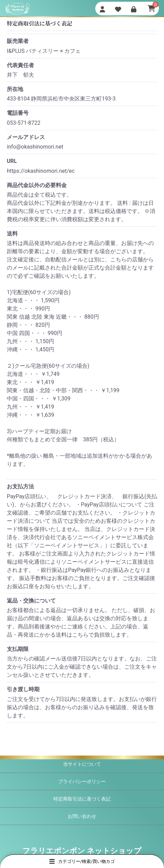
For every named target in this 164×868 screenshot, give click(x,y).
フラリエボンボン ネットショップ (82, 851)
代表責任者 (20, 65)
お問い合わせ (82, 816)
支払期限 (18, 649)
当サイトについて (82, 764)
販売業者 (18, 41)
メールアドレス (26, 137)
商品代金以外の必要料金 (37, 185)
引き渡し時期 (23, 689)
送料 (12, 234)
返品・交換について (31, 601)
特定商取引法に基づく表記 (82, 799)
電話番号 (18, 113)
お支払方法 (20, 486)
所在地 (15, 89)
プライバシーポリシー (82, 781)
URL (12, 161)
